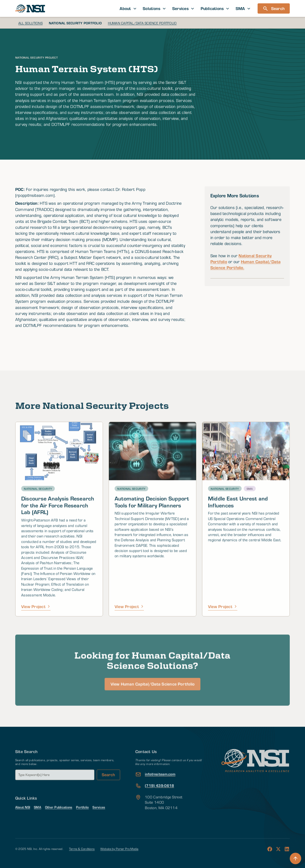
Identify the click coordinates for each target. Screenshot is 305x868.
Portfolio (82, 816)
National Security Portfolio (75, 23)
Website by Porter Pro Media (119, 857)
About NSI (23, 816)
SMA (38, 816)
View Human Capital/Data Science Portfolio (153, 701)
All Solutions (30, 23)
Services (99, 816)
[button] (128, 8)
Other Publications (59, 816)
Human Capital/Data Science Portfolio (142, 23)
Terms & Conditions (82, 857)
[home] (30, 9)
